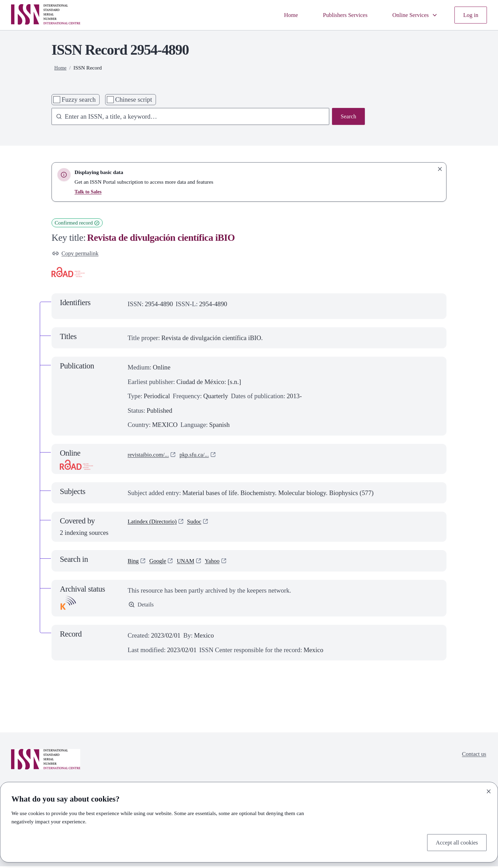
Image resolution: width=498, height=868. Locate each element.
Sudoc (202, 524)
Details (142, 607)
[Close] (489, 790)
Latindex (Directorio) (155, 524)
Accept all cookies (454, 842)
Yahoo (219, 562)
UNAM (190, 562)
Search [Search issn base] (347, 117)
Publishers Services (335, 15)
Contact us (472, 756)
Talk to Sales (89, 191)
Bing (134, 562)
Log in (470, 15)
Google (160, 562)
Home (277, 15)
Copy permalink (78, 254)
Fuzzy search (79, 99)
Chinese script (134, 99)
